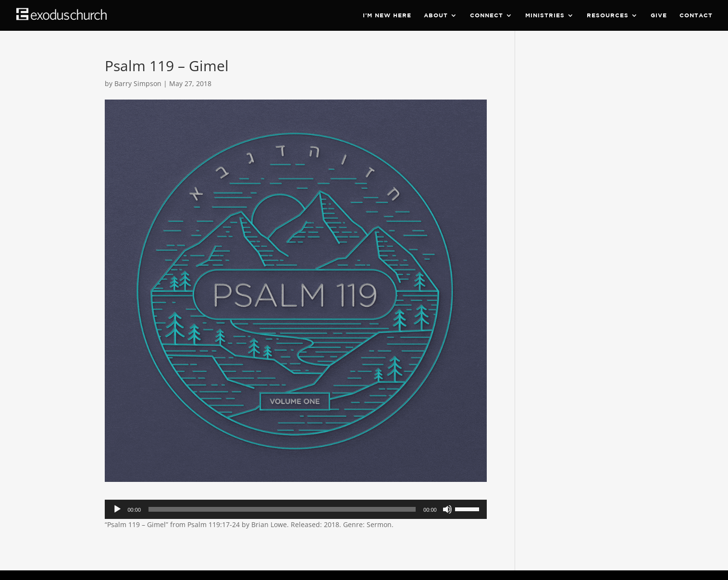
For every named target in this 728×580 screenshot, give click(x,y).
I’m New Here (387, 15)
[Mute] (447, 509)
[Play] (117, 509)
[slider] (282, 509)
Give (659, 15)
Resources (608, 15)
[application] (296, 509)
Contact (696, 15)
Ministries (545, 15)
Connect (487, 15)
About (436, 15)
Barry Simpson (138, 83)
